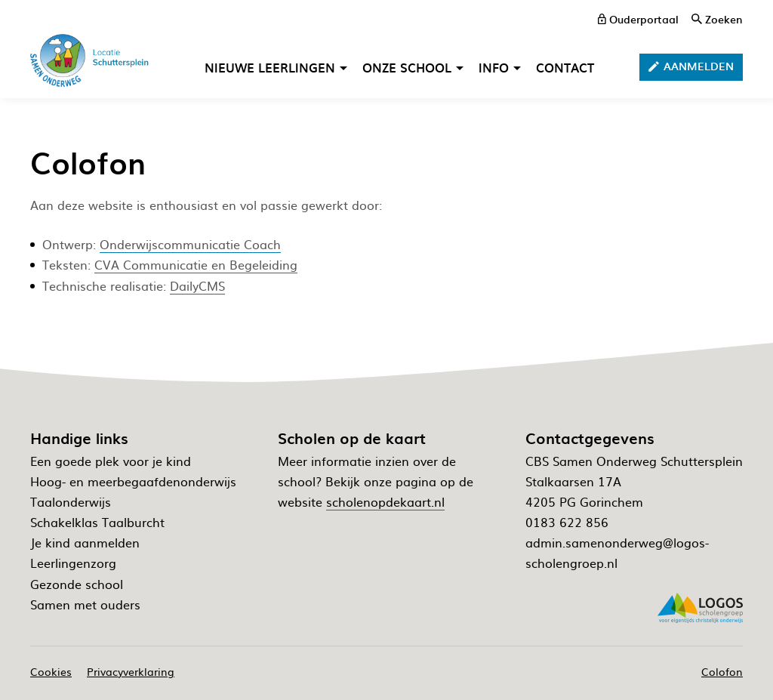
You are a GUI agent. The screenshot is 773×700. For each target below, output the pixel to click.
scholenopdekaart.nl (385, 501)
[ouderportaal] (638, 19)
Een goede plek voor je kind (111, 461)
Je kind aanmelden (85, 542)
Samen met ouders (85, 604)
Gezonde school (77, 584)
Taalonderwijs (71, 501)
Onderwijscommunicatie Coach (190, 244)
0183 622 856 (567, 522)
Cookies (51, 671)
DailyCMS (197, 285)
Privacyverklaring (131, 671)
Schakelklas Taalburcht (97, 522)
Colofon (722, 671)
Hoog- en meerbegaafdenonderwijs (133, 481)
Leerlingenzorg (73, 563)
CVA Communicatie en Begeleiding (196, 264)
